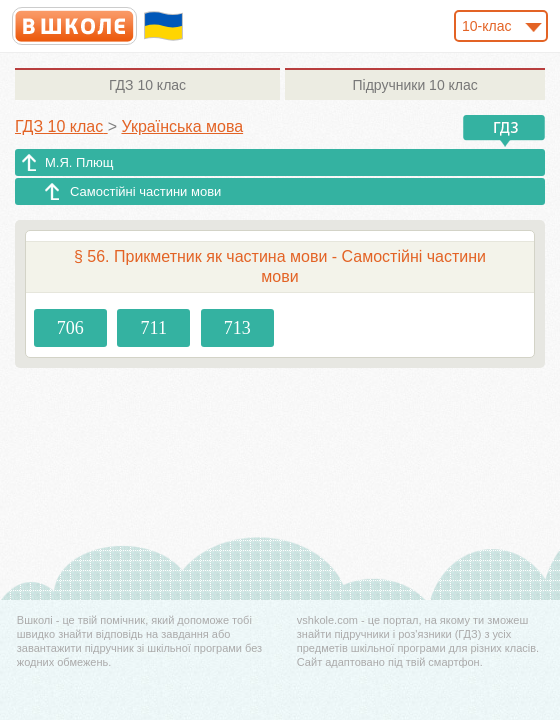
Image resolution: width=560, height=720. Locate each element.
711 (154, 328)
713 (237, 328)
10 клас (147, 85)
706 (70, 328)
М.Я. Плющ (79, 162)
